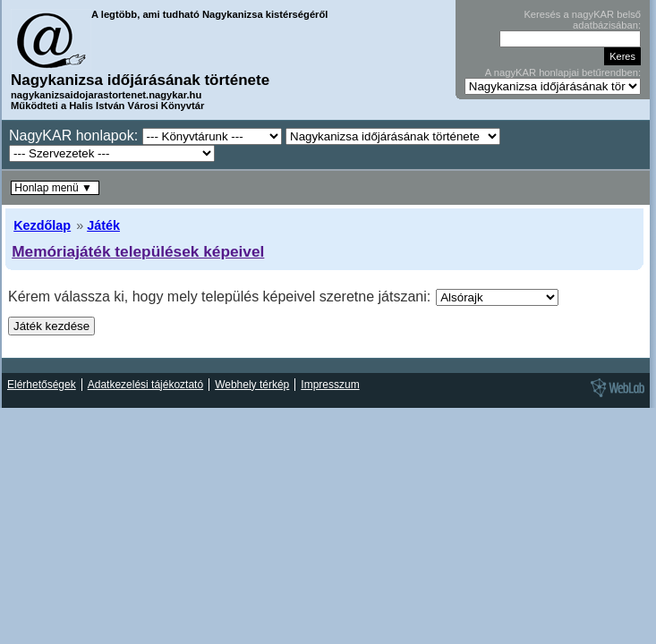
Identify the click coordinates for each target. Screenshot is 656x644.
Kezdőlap (42, 225)
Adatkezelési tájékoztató (145, 385)
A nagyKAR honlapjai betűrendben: (563, 72)
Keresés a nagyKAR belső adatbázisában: (582, 20)
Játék (103, 225)
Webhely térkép (252, 385)
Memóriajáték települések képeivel (138, 251)
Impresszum (330, 385)
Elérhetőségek (42, 385)
